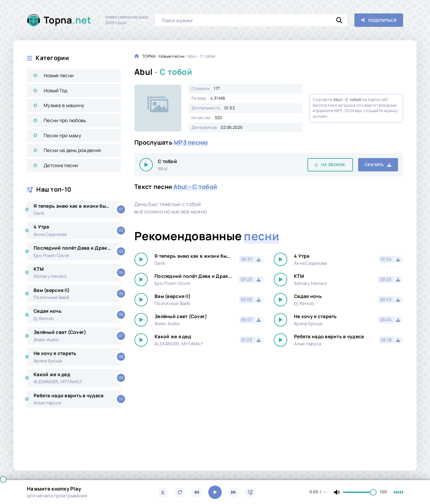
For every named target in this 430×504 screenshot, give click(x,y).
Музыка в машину (64, 105)
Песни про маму (62, 135)
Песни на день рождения (72, 150)
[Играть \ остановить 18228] (146, 165)
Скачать (374, 165)
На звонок (333, 165)
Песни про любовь (65, 120)
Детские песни (61, 165)
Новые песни (59, 75)
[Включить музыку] (215, 492)
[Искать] (339, 20)
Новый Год (56, 90)
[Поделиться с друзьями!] (379, 20)
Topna (68, 20)
